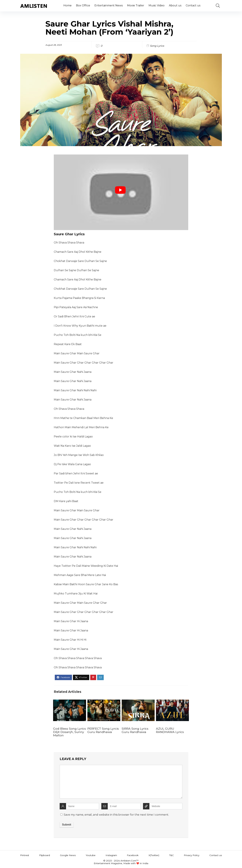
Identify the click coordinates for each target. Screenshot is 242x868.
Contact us (193, 5)
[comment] (121, 782)
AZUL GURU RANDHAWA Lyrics (170, 730)
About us (175, 5)
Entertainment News (109, 5)
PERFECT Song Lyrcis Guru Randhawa (103, 730)
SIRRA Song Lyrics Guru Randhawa (135, 730)
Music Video (157, 5)
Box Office (83, 5)
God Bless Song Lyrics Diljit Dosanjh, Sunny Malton (69, 732)
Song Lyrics (157, 46)
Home (67, 5)
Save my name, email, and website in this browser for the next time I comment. (116, 815)
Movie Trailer (136, 5)
